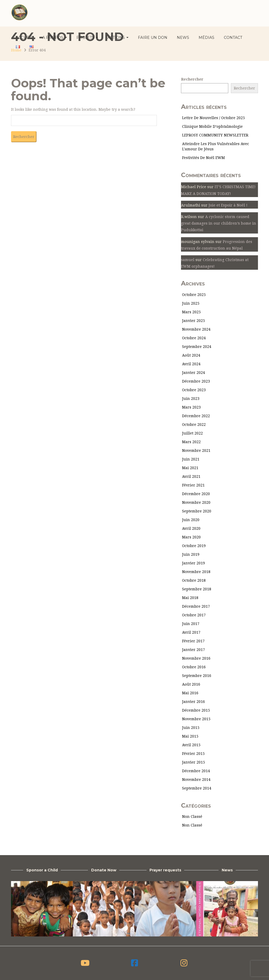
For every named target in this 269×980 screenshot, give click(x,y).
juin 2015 (191, 728)
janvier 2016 (193, 702)
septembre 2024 (197, 347)
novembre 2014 (196, 780)
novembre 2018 (196, 572)
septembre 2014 (197, 788)
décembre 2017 (196, 606)
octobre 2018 (194, 580)
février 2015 (193, 754)
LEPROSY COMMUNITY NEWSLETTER (215, 135)
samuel (188, 260)
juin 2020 (191, 520)
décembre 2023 (196, 381)
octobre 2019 (194, 546)
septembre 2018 (197, 589)
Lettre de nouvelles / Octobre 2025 (213, 118)
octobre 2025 (194, 295)
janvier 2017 (193, 650)
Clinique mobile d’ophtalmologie (212, 126)
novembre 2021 (196, 451)
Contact (233, 38)
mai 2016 (190, 693)
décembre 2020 (196, 494)
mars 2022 (191, 442)
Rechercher (192, 79)
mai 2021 (190, 468)
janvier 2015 (193, 762)
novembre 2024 (196, 329)
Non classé (192, 817)
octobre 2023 (194, 390)
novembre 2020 (196, 502)
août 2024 (191, 355)
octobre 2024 (194, 338)
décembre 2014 (196, 771)
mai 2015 (190, 736)
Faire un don (153, 38)
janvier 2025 (193, 321)
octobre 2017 (194, 615)
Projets (87, 38)
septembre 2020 (197, 511)
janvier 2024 (193, 373)
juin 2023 (191, 399)
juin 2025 (191, 303)
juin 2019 (191, 554)
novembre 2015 (196, 719)
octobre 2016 (194, 667)
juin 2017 (191, 624)
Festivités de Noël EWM (203, 158)
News (183, 38)
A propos (55, 38)
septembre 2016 (197, 676)
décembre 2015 (196, 710)
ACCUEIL (24, 38)
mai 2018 (190, 598)
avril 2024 (191, 364)
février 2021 (193, 485)
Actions (118, 38)
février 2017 (193, 641)
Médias (206, 38)
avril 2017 (191, 632)
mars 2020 (191, 537)
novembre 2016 (196, 658)
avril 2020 (191, 528)
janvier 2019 (193, 563)
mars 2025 (191, 312)
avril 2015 (191, 745)
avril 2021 (191, 476)
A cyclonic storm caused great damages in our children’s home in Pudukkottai (219, 223)
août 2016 (191, 684)
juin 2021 (191, 459)
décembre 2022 (196, 416)
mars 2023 (191, 407)
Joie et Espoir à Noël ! (228, 205)
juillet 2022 (192, 433)
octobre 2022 (194, 425)
